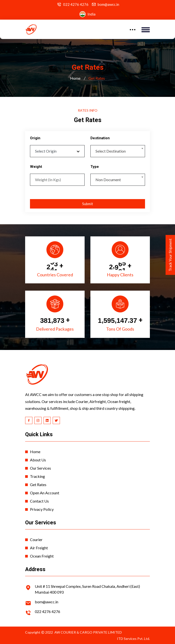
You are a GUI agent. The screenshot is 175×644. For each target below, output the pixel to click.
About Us (38, 460)
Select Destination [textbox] (111, 151)
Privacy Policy (42, 509)
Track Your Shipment (170, 255)
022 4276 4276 (76, 4)
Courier (36, 539)
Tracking (37, 476)
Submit (88, 204)
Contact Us (39, 501)
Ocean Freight (42, 556)
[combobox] (118, 151)
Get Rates (38, 485)
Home (75, 78)
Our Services (40, 468)
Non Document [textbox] (108, 180)
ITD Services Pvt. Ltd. (133, 639)
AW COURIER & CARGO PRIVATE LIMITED (88, 632)
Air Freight (39, 548)
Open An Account (45, 493)
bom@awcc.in (108, 4)
